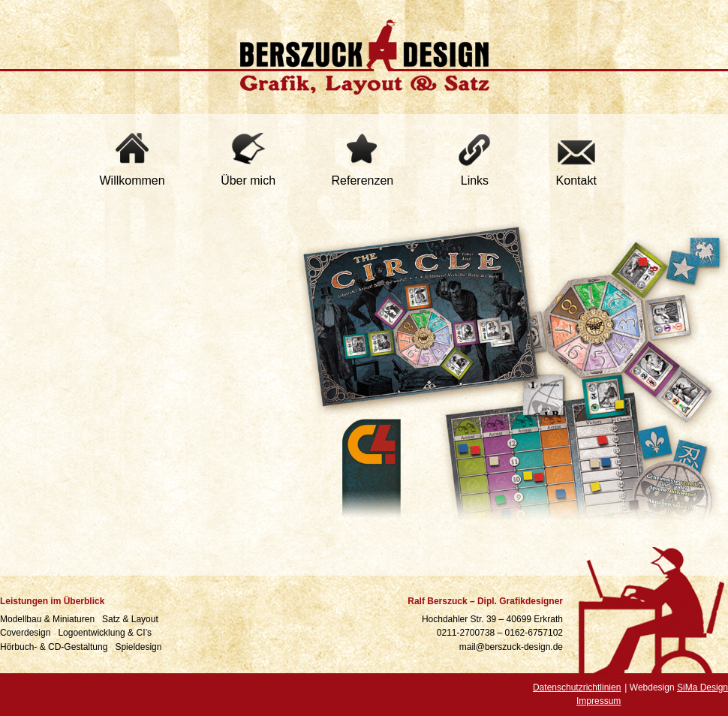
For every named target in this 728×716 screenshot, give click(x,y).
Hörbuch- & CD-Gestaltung (55, 647)
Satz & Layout (131, 619)
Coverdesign (27, 633)
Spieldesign (139, 647)
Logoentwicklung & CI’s (106, 633)
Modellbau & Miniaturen (48, 619)
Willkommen (132, 181)
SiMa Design (702, 687)
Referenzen (363, 181)
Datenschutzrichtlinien (577, 687)
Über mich (248, 181)
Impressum (599, 701)
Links (475, 181)
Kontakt (576, 181)
